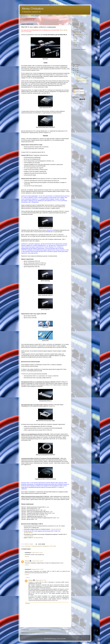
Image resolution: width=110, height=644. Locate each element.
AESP (74, 39)
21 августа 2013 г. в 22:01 (37, 553)
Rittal (55, 546)
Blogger (64, 639)
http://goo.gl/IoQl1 (29, 536)
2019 (76, 67)
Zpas (74, 46)
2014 (76, 70)
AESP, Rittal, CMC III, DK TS (82, 84)
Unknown (27, 561)
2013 (76, 72)
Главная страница (45, 630)
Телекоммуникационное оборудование (40, 546)
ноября (78, 74)
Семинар (75, 29)
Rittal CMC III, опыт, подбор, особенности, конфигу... (82, 78)
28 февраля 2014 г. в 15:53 (37, 569)
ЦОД (74, 37)
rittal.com (23, 32)
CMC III (51, 546)
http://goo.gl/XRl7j (28, 533)
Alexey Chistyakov (33, 9)
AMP (74, 41)
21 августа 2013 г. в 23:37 (37, 561)
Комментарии (78, 93)
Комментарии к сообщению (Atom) (37, 633)
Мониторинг (28, 546)
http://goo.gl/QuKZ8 (56, 529)
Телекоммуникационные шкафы (80, 34)
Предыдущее (65, 630)
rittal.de (65, 30)
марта (77, 76)
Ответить (27, 556)
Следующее (25, 630)
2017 (76, 68)
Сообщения (77, 90)
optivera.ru (25, 17)
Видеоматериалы (77, 26)
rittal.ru (61, 30)
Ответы (28, 578)
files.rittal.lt (29, 32)
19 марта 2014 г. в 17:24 (40, 580)
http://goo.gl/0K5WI (38, 538)
